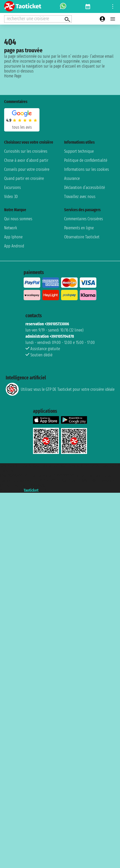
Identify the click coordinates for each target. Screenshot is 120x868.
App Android (14, 246)
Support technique (79, 151)
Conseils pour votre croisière (27, 169)
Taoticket (31, 490)
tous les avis (22, 127)
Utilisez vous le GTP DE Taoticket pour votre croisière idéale (60, 389)
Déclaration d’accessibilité (85, 187)
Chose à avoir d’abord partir (26, 160)
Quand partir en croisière (24, 178)
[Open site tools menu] (113, 6)
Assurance (72, 178)
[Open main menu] (113, 19)
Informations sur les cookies (86, 169)
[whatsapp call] (63, 6)
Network (11, 228)
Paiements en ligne (79, 228)
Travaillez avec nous (80, 197)
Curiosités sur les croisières (26, 151)
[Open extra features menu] (38, 19)
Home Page (13, 76)
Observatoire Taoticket (82, 237)
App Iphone (13, 237)
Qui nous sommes (18, 219)
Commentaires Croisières (84, 219)
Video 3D (11, 197)
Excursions (12, 187)
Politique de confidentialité (86, 160)
